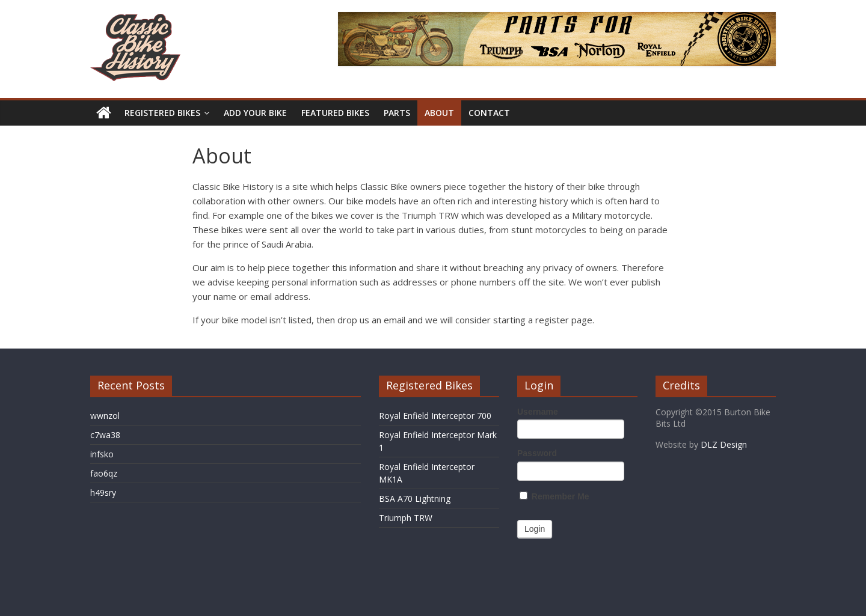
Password (537, 453)
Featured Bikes (335, 113)
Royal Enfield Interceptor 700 (435, 416)
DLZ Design (724, 444)
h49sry (103, 492)
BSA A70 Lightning (415, 499)
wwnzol (105, 416)
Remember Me (554, 496)
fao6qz (104, 473)
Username (538, 412)
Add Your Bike (255, 113)
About (439, 113)
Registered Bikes (162, 113)
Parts (397, 113)
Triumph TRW (406, 518)
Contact (489, 113)
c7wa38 (105, 435)
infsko (102, 454)
